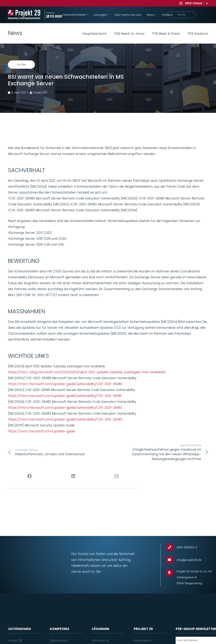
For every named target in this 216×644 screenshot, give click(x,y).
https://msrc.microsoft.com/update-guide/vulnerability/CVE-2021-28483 (65, 419)
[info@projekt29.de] (171, 560)
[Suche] (182, 15)
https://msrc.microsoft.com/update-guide (41, 431)
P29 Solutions (198, 34)
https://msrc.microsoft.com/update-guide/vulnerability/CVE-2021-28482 (65, 408)
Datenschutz (59, 641)
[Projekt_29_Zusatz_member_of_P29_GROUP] (53, 15)
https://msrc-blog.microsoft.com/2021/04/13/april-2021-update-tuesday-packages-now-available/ (87, 372)
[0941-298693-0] (171, 547)
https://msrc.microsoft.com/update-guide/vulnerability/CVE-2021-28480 (65, 384)
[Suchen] (203, 15)
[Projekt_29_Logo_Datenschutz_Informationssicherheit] (24, 15)
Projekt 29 (15, 641)
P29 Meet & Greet (166, 34)
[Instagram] (116, 476)
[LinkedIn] (73, 476)
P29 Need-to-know (129, 34)
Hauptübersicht (94, 34)
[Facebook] (30, 476)
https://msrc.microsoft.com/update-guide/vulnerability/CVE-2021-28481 (65, 396)
